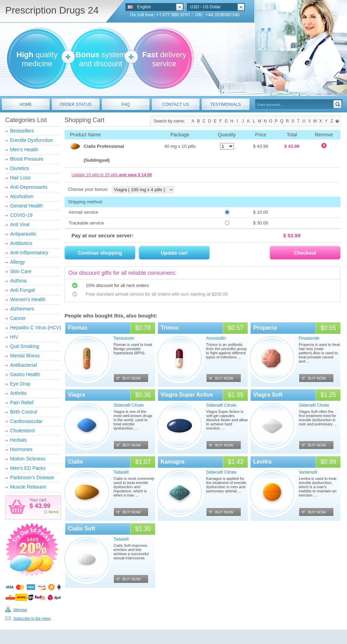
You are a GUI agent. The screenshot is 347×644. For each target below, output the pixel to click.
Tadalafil (121, 472)
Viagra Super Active (187, 395)
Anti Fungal (22, 290)
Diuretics (19, 168)
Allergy (18, 262)
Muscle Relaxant (28, 487)
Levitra (262, 462)
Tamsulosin (124, 338)
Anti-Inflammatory (29, 253)
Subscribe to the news (32, 618)
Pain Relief (22, 402)
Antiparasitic (23, 234)
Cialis (75, 462)
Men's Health (24, 150)
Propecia (265, 328)
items (53, 512)
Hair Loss (20, 178)
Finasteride (309, 338)
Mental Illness (25, 356)
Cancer (18, 318)
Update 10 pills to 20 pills (112, 175)
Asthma (18, 281)
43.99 (42, 506)
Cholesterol (22, 431)
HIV (14, 337)
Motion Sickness (28, 459)
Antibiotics (21, 243)
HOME (26, 104)
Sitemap (20, 610)
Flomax (78, 328)
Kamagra (172, 462)
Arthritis (18, 393)
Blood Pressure (27, 159)
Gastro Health (25, 374)
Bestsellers (22, 131)
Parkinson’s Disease (32, 477)
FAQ (126, 104)
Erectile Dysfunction (32, 140)
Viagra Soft (268, 395)
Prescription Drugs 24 (52, 10)
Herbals (18, 440)
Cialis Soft (82, 529)
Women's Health (28, 299)
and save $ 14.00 (136, 175)
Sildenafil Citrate (129, 405)
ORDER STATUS (76, 104)
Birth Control (24, 412)
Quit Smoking (25, 346)
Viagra (77, 395)
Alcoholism (22, 196)
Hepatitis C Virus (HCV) (36, 328)
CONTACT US (176, 104)
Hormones (21, 449)
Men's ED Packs (28, 468)
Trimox (170, 328)
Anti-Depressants (29, 187)
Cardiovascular (26, 421)
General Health (26, 206)
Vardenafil (308, 472)
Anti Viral (20, 224)
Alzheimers (22, 309)
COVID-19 (21, 215)
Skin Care (21, 271)
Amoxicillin (216, 338)
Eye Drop (20, 384)
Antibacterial (23, 365)
